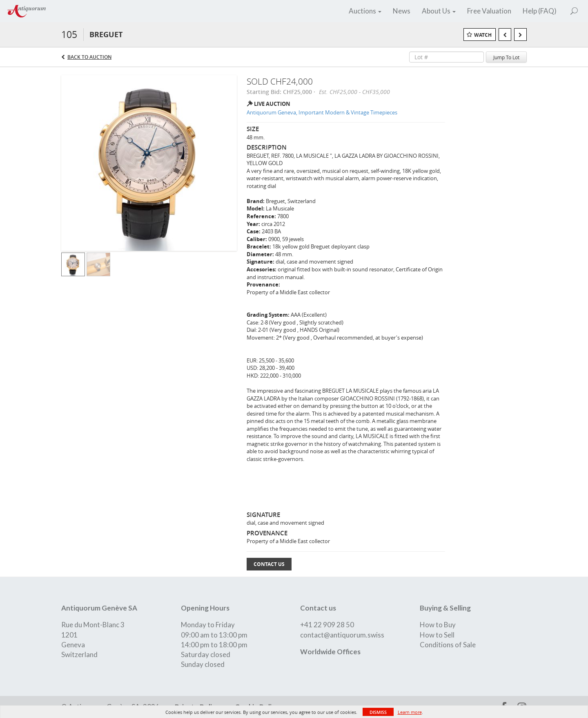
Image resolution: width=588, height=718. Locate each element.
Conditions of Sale (448, 645)
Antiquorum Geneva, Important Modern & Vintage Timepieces (322, 112)
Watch (483, 35)
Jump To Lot (506, 57)
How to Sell (437, 635)
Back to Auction (89, 57)
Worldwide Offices (330, 652)
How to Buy (438, 625)
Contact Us (269, 564)
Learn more (410, 712)
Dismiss (378, 712)
